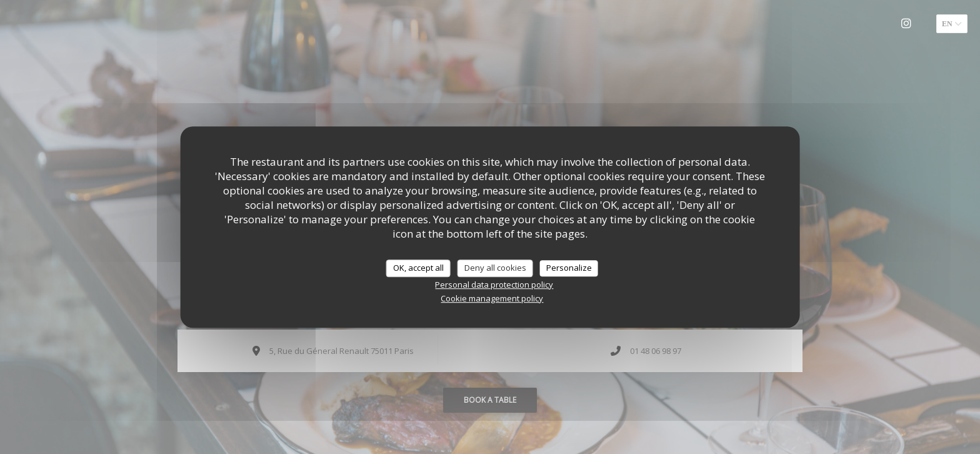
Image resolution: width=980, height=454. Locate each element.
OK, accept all (418, 268)
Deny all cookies (495, 268)
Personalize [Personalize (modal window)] (569, 268)
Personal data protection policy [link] (494, 285)
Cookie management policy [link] (492, 298)
